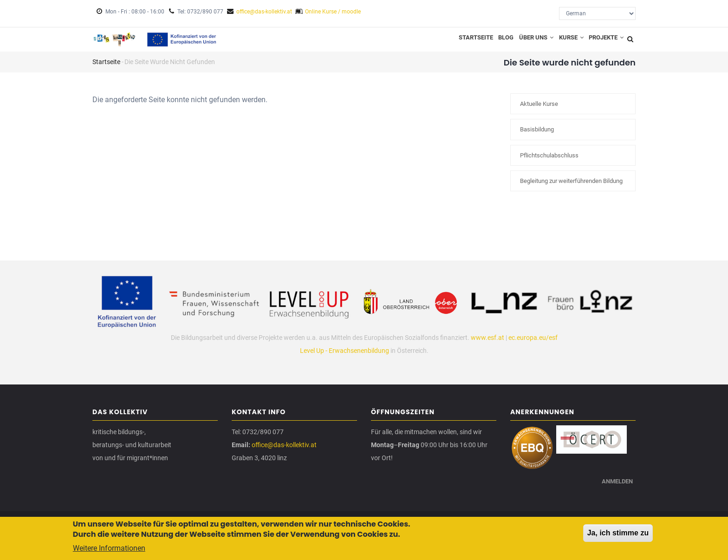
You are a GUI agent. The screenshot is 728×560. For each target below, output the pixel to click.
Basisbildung (537, 136)
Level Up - (314, 357)
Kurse (564, 42)
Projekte (604, 42)
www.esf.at (487, 344)
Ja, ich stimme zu (618, 533)
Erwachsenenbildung (359, 357)
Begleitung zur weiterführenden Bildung (571, 187)
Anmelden (615, 493)
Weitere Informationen (109, 549)
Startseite (456, 42)
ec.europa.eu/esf (533, 344)
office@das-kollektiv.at (264, 12)
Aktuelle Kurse (539, 110)
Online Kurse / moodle (333, 12)
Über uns (525, 42)
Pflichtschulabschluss (549, 161)
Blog (490, 42)
